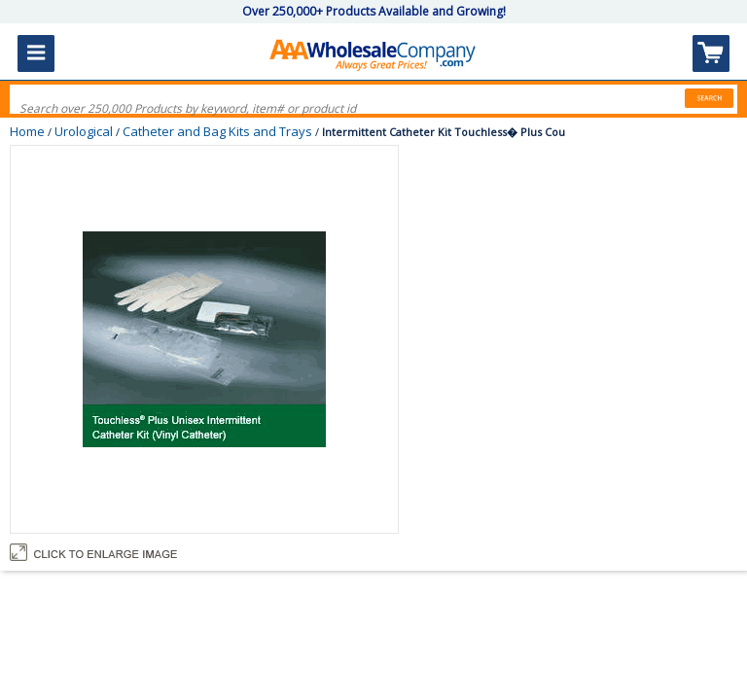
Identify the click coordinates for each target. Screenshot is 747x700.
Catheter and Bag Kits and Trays (217, 131)
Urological (84, 131)
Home (27, 131)
